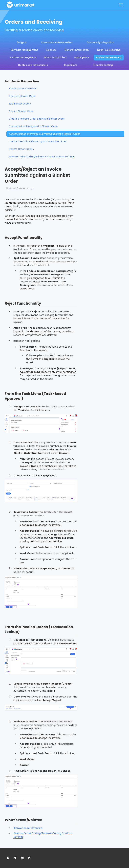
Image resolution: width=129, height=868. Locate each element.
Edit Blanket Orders (20, 104)
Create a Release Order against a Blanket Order (37, 119)
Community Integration (100, 42)
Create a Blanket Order (22, 96)
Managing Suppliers (55, 57)
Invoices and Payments (23, 57)
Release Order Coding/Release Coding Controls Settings (42, 157)
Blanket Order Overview (28, 828)
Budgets (22, 42)
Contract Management (24, 50)
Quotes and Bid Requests (33, 65)
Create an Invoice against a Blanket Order (33, 126)
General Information (77, 50)
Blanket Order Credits (21, 149)
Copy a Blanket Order (21, 111)
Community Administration (57, 42)
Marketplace (81, 57)
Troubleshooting (103, 65)
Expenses (51, 50)
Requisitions (70, 65)
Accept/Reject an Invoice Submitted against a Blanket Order (44, 134)
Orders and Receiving (109, 57)
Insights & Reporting (108, 50)
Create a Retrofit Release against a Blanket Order (38, 141)
